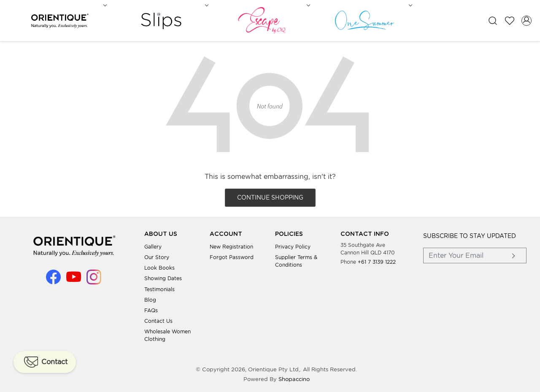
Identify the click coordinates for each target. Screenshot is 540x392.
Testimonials (159, 288)
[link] (493, 20)
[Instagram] (94, 279)
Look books (159, 266)
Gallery (153, 245)
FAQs (151, 309)
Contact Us (158, 320)
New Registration (231, 245)
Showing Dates (163, 277)
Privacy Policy (293, 245)
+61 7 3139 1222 (377, 260)
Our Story (157, 256)
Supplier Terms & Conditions (296, 260)
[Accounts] (526, 20)
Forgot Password (232, 256)
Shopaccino (294, 378)
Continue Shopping (270, 196)
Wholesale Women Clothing (167, 334)
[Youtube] (74, 279)
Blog (150, 298)
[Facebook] (53, 279)
